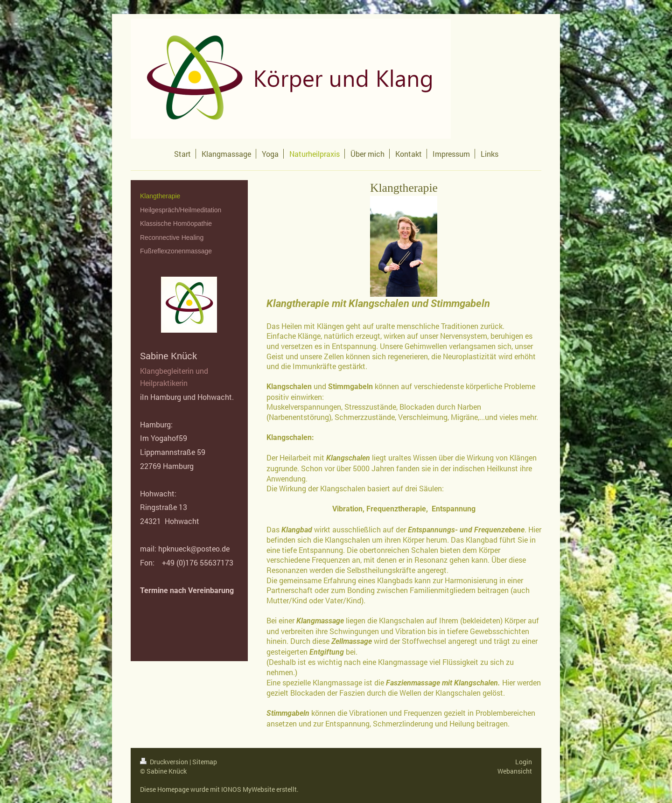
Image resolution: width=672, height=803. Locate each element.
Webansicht (515, 771)
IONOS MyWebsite (248, 789)
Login (524, 762)
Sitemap (205, 762)
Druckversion (165, 762)
